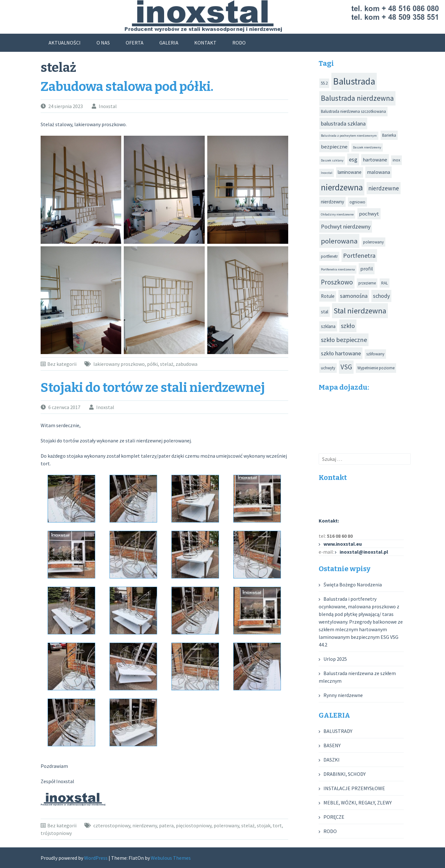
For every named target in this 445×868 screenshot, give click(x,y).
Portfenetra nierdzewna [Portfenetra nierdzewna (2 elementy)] (338, 269)
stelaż (167, 364)
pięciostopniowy (194, 825)
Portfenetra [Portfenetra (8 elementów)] (359, 255)
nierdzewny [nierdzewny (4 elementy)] (332, 202)
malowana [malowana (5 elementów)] (379, 172)
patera (166, 825)
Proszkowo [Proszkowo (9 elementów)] (337, 282)
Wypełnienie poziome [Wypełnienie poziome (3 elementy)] (376, 368)
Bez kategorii (62, 364)
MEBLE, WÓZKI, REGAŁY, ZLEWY (358, 803)
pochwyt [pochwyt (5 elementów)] (369, 214)
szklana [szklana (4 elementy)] (328, 326)
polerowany (226, 825)
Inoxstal (108, 106)
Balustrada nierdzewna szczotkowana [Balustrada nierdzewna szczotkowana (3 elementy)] (353, 111)
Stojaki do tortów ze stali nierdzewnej (153, 388)
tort (277, 825)
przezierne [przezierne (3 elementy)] (367, 283)
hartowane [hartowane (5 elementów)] (375, 160)
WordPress (96, 858)
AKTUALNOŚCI (65, 43)
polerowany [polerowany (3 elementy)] (373, 242)
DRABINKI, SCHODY (345, 774)
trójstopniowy (56, 833)
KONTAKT (205, 43)
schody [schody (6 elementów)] (381, 296)
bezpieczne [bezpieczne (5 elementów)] (334, 147)
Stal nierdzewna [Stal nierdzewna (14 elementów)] (360, 311)
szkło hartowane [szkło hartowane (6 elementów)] (341, 353)
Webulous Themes (171, 858)
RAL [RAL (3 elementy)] (385, 283)
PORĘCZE (334, 817)
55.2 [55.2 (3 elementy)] (324, 83)
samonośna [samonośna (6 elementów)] (354, 296)
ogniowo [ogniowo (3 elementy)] (357, 202)
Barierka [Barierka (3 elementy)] (389, 135)
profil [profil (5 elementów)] (367, 269)
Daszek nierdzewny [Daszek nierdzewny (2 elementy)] (367, 147)
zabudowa (186, 364)
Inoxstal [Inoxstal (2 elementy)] (327, 173)
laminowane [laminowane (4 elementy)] (350, 172)
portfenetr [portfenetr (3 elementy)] (329, 256)
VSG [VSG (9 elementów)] (346, 367)
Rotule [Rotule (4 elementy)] (328, 296)
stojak (264, 825)
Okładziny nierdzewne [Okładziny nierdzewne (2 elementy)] (337, 214)
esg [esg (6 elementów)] (353, 159)
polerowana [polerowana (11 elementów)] (339, 241)
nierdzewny (145, 825)
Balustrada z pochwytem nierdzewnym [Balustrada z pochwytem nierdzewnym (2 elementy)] (349, 136)
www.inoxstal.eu (343, 544)
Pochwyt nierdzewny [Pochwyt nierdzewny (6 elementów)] (346, 226)
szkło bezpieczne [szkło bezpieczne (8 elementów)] (344, 340)
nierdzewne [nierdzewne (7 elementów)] (384, 188)
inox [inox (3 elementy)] (396, 160)
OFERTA (135, 43)
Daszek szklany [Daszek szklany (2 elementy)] (332, 160)
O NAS (103, 43)
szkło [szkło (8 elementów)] (348, 326)
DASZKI (332, 760)
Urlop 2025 (335, 659)
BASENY (332, 745)
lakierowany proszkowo (119, 364)
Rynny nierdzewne (343, 695)
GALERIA (169, 43)
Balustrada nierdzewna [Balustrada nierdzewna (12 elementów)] (357, 98)
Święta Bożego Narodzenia (353, 584)
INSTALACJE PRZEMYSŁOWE (354, 788)
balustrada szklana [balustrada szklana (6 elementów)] (343, 123)
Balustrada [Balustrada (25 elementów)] (354, 81)
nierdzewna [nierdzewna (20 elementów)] (342, 187)
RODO (239, 43)
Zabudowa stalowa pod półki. (127, 87)
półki (152, 364)
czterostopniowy (112, 825)
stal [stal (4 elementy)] (325, 312)
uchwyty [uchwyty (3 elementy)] (328, 368)
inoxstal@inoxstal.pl (364, 552)
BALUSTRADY (338, 731)
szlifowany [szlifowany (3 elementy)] (375, 354)
